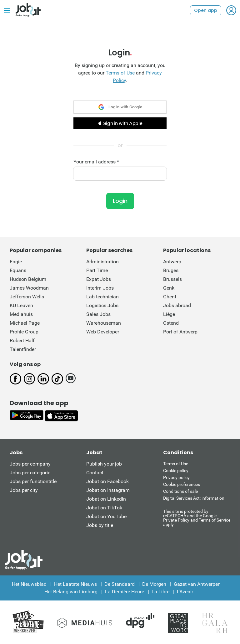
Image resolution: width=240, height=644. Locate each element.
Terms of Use (120, 73)
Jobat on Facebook (107, 481)
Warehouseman (104, 323)
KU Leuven (21, 305)
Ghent (170, 297)
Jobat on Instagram (108, 490)
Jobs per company (30, 464)
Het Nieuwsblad (29, 584)
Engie (16, 262)
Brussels (172, 279)
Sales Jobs (98, 314)
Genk (169, 288)
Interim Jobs (100, 288)
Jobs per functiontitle (33, 481)
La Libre (160, 592)
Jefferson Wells (27, 297)
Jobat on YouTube (106, 516)
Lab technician (102, 297)
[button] (120, 123)
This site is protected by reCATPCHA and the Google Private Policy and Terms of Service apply (197, 518)
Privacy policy (176, 477)
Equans (18, 270)
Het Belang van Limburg (71, 592)
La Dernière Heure (125, 592)
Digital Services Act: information (194, 498)
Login (120, 201)
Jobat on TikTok (104, 508)
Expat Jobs (99, 279)
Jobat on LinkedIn (106, 499)
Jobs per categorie (30, 473)
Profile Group (24, 332)
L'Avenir (185, 592)
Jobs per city (24, 490)
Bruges (171, 270)
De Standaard (120, 584)
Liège (169, 314)
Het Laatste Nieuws (75, 584)
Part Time (97, 270)
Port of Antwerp (180, 332)
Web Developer (103, 332)
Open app (206, 10)
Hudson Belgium (28, 279)
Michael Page (25, 323)
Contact (95, 473)
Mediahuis (21, 314)
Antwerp (172, 262)
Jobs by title (100, 525)
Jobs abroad (177, 305)
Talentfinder (23, 349)
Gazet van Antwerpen (197, 584)
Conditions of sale (180, 491)
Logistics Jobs (102, 305)
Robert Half (22, 340)
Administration (102, 262)
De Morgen (154, 584)
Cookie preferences (182, 484)
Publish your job (104, 464)
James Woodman (29, 288)
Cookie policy (176, 471)
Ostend (171, 323)
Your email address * (96, 162)
